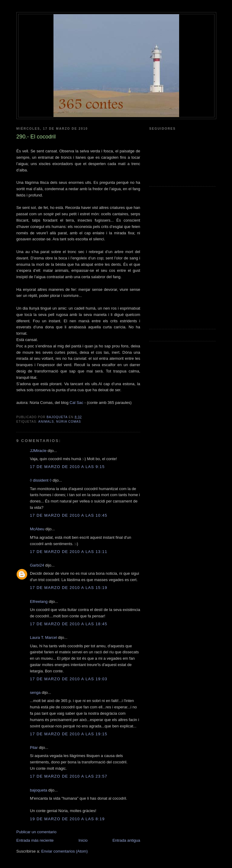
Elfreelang (39, 601)
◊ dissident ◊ (41, 480)
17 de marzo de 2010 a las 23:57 (69, 776)
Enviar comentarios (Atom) (64, 851)
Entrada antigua (126, 840)
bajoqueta (39, 790)
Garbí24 (37, 565)
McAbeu (37, 529)
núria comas (69, 422)
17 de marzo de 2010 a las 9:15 (67, 467)
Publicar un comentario (36, 832)
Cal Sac (76, 403)
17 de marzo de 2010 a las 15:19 (69, 588)
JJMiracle (38, 451)
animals (46, 422)
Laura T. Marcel (43, 637)
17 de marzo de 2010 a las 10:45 (69, 515)
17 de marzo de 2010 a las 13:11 (69, 552)
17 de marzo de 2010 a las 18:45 (69, 624)
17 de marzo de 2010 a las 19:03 (69, 679)
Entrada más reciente (35, 840)
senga (35, 692)
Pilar (34, 748)
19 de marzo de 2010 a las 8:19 (67, 819)
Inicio (83, 840)
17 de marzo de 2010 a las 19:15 (69, 734)
